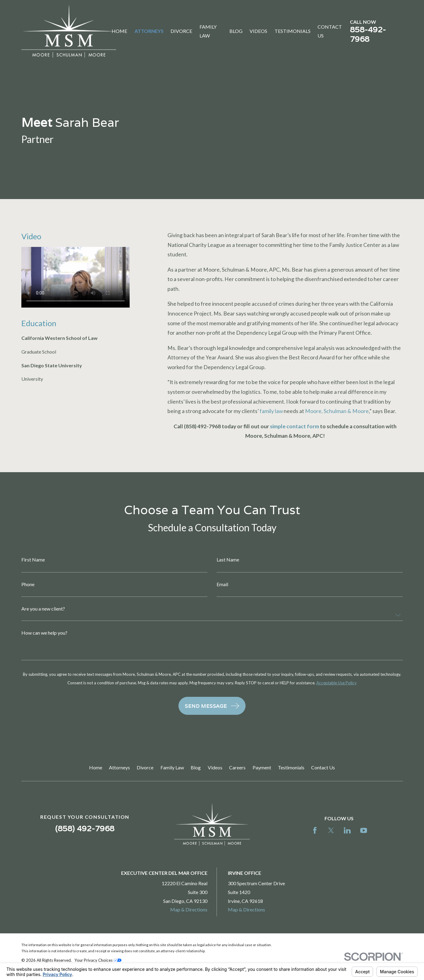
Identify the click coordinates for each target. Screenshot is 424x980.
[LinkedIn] (347, 830)
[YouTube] (364, 830)
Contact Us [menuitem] (330, 31)
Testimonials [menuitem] (293, 31)
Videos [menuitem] (258, 31)
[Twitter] (331, 830)
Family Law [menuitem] (208, 31)
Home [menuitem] (119, 31)
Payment (262, 767)
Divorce (145, 767)
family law (271, 411)
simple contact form (295, 426)
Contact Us (323, 767)
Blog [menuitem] (236, 31)
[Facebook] (315, 830)
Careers (237, 767)
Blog (196, 767)
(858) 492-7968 (85, 828)
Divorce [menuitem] (181, 31)
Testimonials (291, 767)
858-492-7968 (368, 34)
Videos (215, 767)
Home (96, 767)
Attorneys (119, 767)
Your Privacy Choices (98, 960)
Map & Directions (189, 909)
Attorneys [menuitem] (149, 31)
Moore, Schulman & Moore (337, 411)
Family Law (172, 767)
